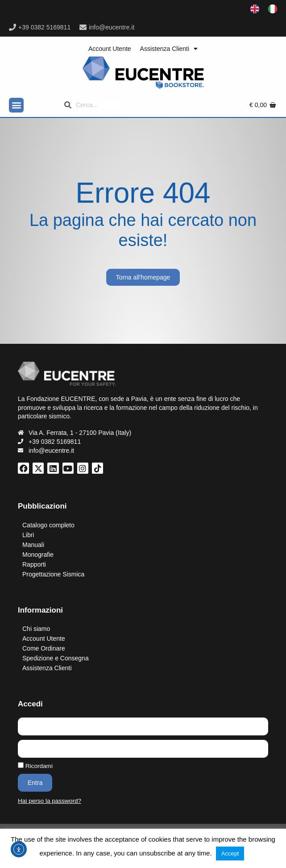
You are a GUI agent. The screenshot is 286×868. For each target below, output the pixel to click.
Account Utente (110, 49)
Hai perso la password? (50, 801)
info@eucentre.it (112, 27)
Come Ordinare (44, 648)
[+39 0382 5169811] (12, 27)
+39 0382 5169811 (44, 27)
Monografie (38, 555)
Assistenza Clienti (169, 49)
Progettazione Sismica (53, 574)
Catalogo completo (48, 525)
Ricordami (35, 766)
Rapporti (34, 564)
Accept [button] (230, 853)
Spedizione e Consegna (56, 658)
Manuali (33, 545)
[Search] (93, 105)
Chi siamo (36, 629)
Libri (28, 535)
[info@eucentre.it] (83, 27)
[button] (16, 105)
